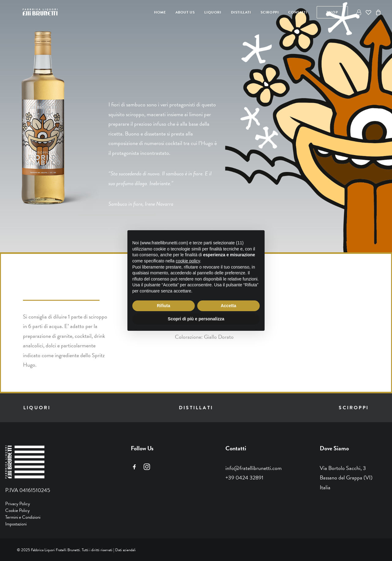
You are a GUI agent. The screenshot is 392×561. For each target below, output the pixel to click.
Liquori (213, 13)
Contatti (298, 13)
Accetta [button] (229, 306)
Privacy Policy (18, 504)
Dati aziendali (125, 550)
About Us (185, 13)
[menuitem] (160, 13)
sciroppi (354, 408)
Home (160, 13)
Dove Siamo (334, 448)
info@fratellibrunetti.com (254, 468)
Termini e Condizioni (23, 517)
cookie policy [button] (188, 261)
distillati (196, 408)
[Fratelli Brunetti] (33, 13)
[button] (134, 468)
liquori (37, 408)
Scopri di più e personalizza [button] (196, 319)
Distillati (241, 13)
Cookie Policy (17, 510)
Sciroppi (270, 13)
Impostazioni (16, 524)
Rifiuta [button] (164, 306)
